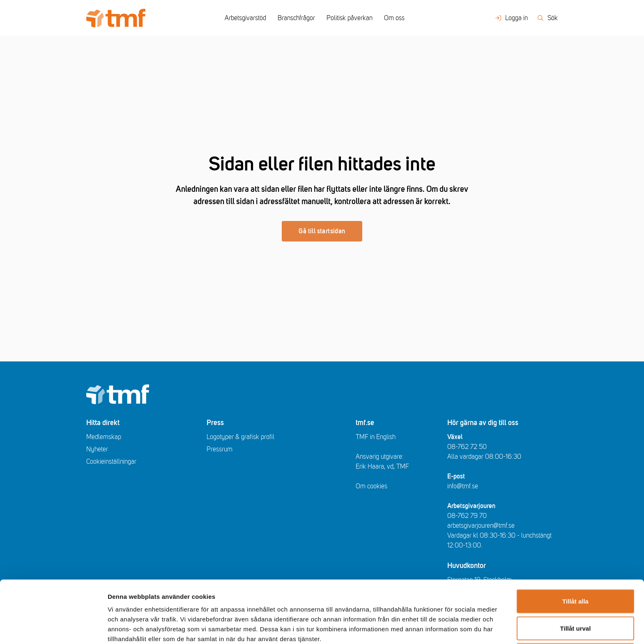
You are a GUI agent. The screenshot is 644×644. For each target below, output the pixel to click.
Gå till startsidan (322, 231)
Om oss (394, 18)
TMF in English (376, 437)
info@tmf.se (463, 486)
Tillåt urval (576, 570)
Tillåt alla (575, 543)
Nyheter (97, 449)
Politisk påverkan (350, 18)
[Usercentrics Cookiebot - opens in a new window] (53, 628)
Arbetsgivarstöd (245, 18)
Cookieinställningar (111, 462)
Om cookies (371, 486)
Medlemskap (104, 437)
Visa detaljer (446, 628)
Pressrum (220, 449)
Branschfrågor (296, 18)
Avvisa (575, 597)
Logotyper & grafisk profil (240, 437)
